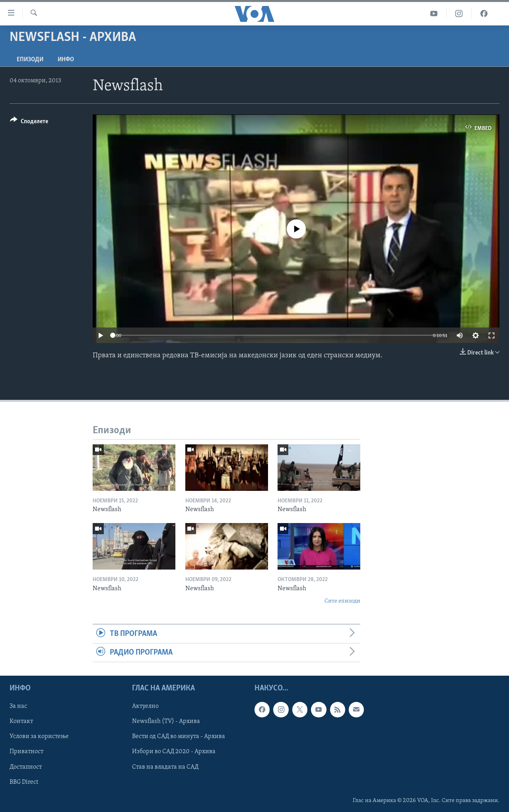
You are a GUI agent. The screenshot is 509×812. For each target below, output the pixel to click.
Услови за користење (39, 737)
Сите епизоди (342, 601)
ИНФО (66, 60)
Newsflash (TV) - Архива (166, 722)
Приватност (26, 752)
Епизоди (30, 60)
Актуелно (145, 707)
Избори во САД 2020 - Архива (174, 752)
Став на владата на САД (165, 767)
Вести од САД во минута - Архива (179, 737)
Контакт (21, 722)
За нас (18, 707)
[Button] (29, 123)
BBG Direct (24, 782)
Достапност (26, 767)
